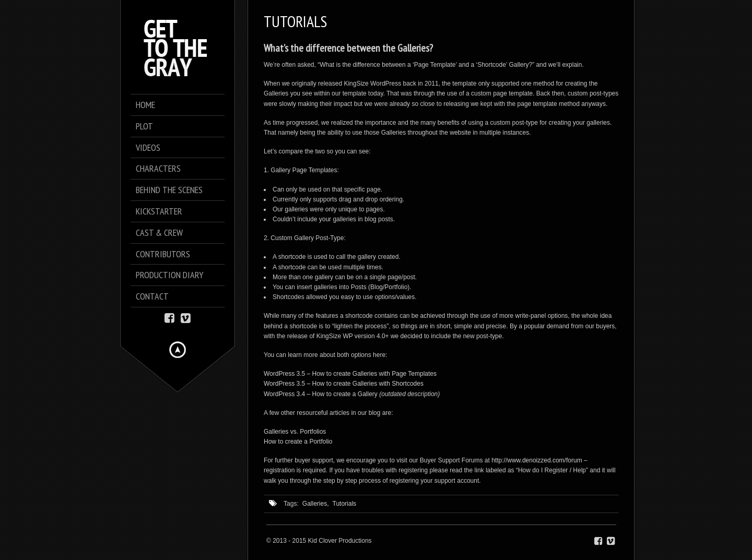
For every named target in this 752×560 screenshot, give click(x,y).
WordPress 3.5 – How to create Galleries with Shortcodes (344, 384)
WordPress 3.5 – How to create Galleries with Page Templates (350, 374)
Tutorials (345, 504)
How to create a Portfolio (298, 442)
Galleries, (316, 504)
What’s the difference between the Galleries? (348, 48)
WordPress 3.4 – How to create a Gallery (321, 394)
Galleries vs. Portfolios (295, 432)
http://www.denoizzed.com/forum (537, 460)
